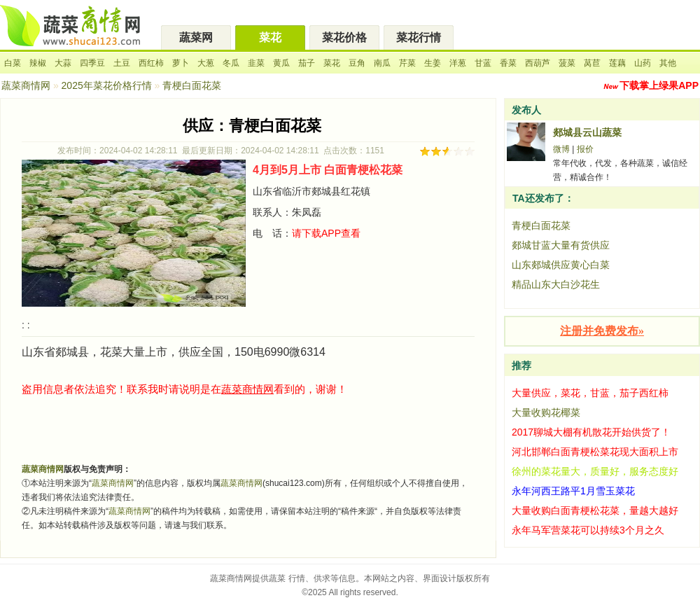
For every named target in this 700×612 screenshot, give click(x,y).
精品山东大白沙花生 (556, 284)
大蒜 (63, 63)
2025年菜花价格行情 (107, 85)
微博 (561, 149)
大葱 (206, 63)
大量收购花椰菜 (546, 412)
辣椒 (38, 63)
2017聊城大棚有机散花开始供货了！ (591, 432)
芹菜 (407, 63)
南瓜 (382, 63)
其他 (668, 63)
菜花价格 (344, 37)
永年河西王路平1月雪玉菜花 (573, 491)
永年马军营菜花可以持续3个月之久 (588, 530)
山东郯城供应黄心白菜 (561, 265)
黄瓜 (281, 63)
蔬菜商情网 (26, 85)
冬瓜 (231, 63)
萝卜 (181, 63)
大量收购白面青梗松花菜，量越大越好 (595, 510)
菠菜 (567, 63)
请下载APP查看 (326, 233)
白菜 (13, 63)
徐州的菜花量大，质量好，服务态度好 (595, 471)
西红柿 (151, 63)
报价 (585, 149)
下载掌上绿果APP (659, 85)
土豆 (122, 63)
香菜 (508, 63)
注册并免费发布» (602, 331)
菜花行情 (419, 37)
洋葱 (458, 63)
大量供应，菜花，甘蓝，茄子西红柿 (590, 393)
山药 (643, 63)
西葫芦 (538, 63)
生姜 (433, 63)
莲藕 (617, 63)
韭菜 (256, 63)
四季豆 (92, 63)
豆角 (357, 63)
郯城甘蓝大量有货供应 (561, 245)
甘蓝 (483, 63)
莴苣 (592, 63)
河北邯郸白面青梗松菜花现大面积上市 (595, 452)
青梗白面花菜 (541, 225)
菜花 (270, 37)
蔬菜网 (196, 37)
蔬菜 (277, 578)
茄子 (307, 63)
